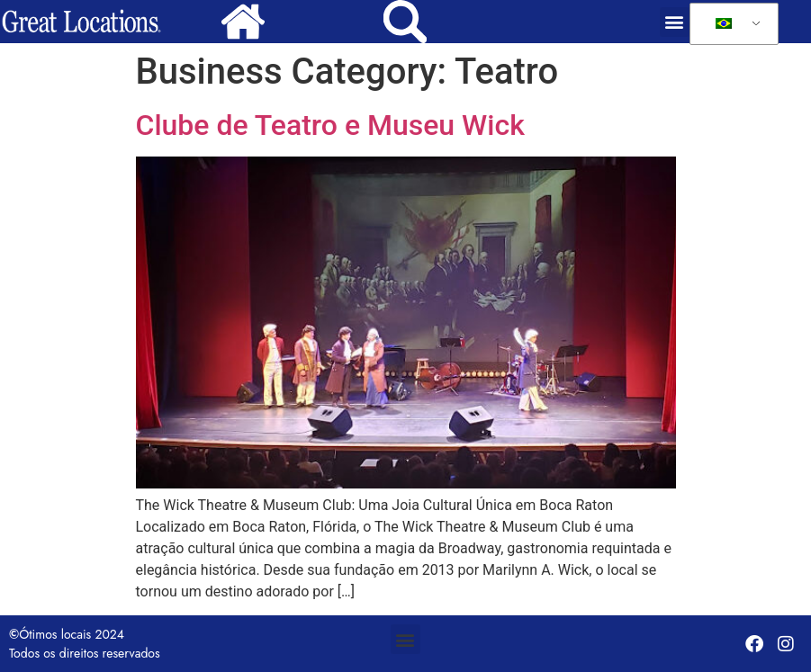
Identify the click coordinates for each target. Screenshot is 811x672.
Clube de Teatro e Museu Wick (330, 125)
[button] (675, 22)
